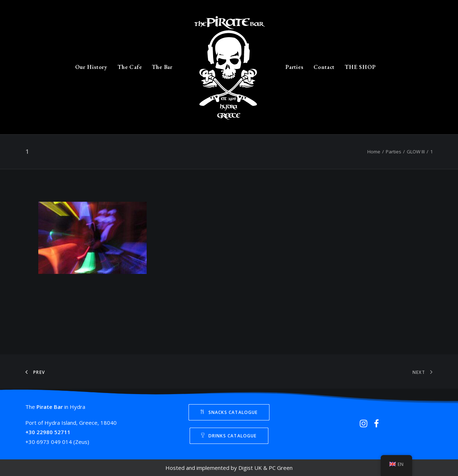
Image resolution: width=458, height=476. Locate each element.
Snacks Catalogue (229, 412)
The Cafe (129, 67)
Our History (91, 67)
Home (374, 152)
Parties (294, 67)
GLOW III (416, 152)
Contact (324, 67)
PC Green (281, 468)
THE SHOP (360, 67)
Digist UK (250, 468)
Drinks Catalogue (229, 436)
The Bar (162, 67)
